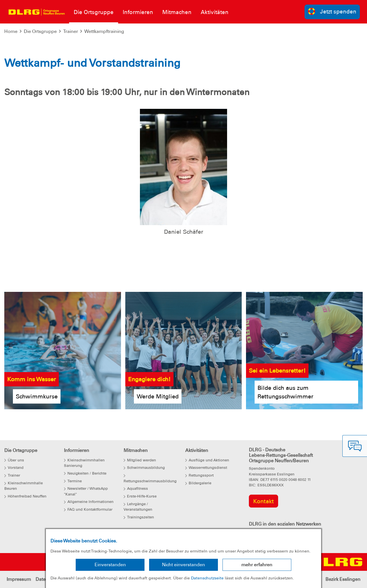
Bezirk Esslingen (343, 579)
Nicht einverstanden (183, 565)
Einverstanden (110, 565)
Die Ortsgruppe (40, 31)
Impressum (19, 579)
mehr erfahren (257, 565)
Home (11, 31)
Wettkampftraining (104, 31)
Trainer (71, 31)
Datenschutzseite (207, 578)
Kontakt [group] (263, 501)
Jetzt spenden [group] (332, 11)
